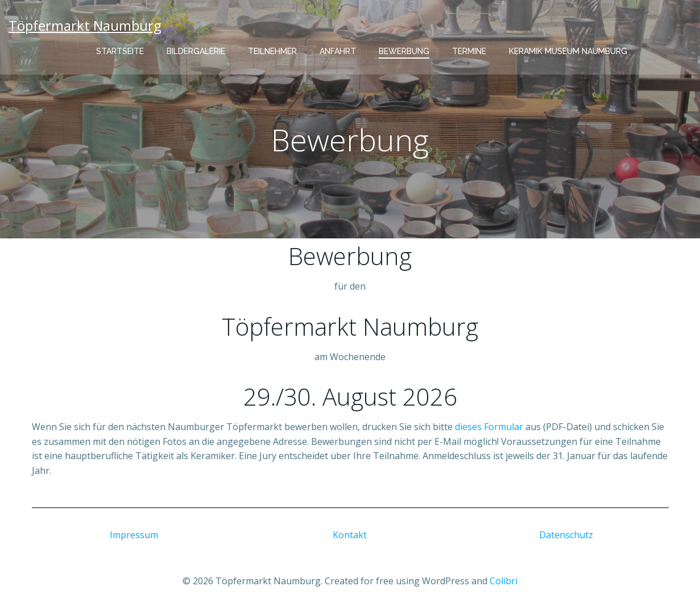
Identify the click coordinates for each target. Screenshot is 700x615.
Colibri (504, 581)
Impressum (134, 535)
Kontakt (350, 535)
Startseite (120, 51)
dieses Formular (489, 427)
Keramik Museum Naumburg (568, 51)
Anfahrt (338, 51)
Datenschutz (566, 535)
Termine (469, 51)
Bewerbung (404, 51)
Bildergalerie (196, 51)
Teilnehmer (272, 51)
